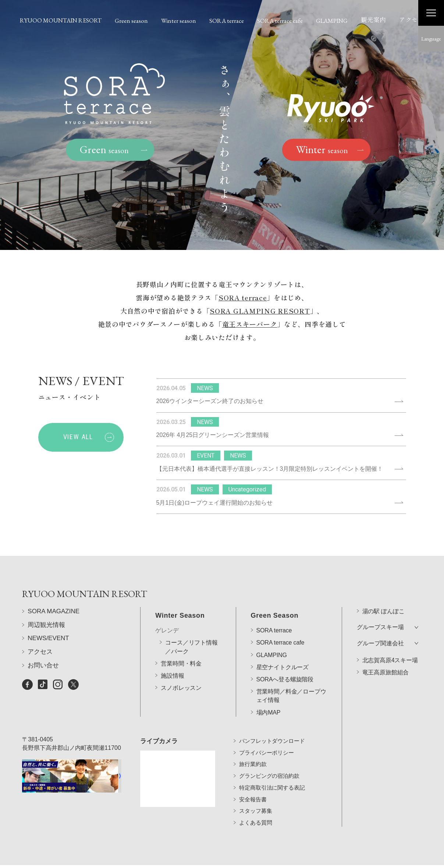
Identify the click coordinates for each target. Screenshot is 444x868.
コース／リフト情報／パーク (191, 627)
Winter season (179, 21)
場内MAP (269, 692)
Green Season (275, 596)
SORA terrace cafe (280, 21)
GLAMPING (332, 21)
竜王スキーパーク (250, 325)
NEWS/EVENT (48, 653)
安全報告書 (253, 789)
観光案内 (373, 20)
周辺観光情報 (46, 639)
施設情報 (172, 656)
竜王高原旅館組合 (386, 652)
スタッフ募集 (255, 800)
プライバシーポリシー (267, 742)
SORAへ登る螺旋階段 (285, 659)
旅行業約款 (253, 754)
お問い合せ (43, 680)
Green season (131, 21)
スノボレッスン (181, 668)
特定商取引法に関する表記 (272, 777)
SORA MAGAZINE (54, 626)
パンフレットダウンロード (272, 730)
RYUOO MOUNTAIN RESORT (61, 20)
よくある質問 (255, 812)
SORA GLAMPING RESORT (260, 312)
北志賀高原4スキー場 (390, 640)
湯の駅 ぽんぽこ (383, 591)
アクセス (412, 20)
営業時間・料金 (181, 643)
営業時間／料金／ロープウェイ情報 (291, 676)
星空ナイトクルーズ (283, 647)
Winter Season (180, 596)
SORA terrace (227, 21)
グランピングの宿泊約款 (269, 765)
